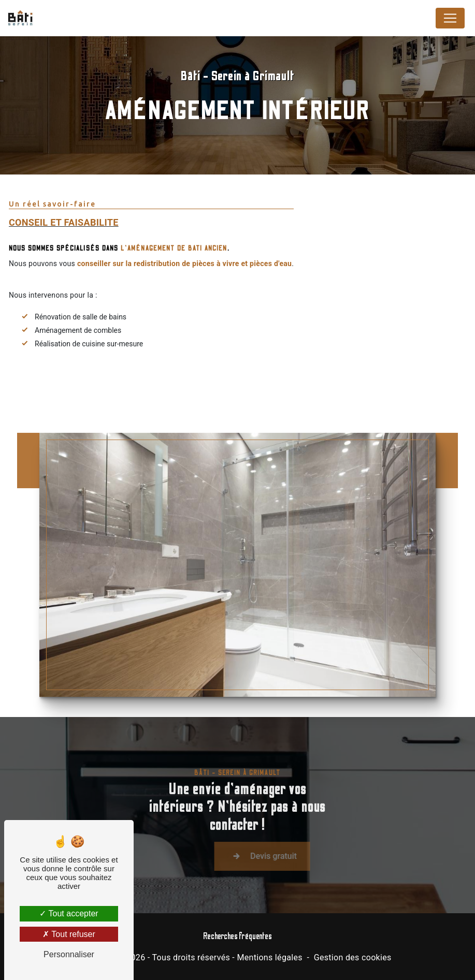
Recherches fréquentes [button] (237, 936)
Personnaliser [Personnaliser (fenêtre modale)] (69, 954)
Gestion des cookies (353, 957)
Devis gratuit (283, 865)
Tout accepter (69, 913)
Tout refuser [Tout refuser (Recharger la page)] (69, 934)
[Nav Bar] (450, 18)
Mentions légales (269, 957)
